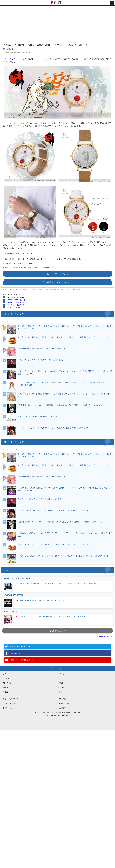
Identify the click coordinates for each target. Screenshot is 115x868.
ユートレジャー (11, 59)
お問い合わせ (8, 708)
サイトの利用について (11, 699)
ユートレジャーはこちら (57, 274)
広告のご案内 (64, 703)
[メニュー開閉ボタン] (112, 3)
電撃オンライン (9, 289)
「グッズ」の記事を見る (13, 307)
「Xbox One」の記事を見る (15, 302)
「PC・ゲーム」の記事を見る (15, 305)
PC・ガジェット (9, 683)
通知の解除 (63, 699)
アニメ (62, 679)
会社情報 (62, 708)
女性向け (62, 687)
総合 (5, 674)
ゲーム (62, 674)
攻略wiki (6, 692)
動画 (61, 692)
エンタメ (6, 679)
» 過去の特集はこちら (105, 636)
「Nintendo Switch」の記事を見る (17, 300)
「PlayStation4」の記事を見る (16, 297)
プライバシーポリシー (11, 703)
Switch (5, 687)
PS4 (18, 289)
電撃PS (62, 683)
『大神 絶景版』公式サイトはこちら (57, 282)
